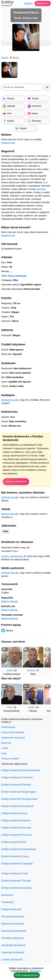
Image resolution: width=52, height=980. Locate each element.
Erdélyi (7, 4)
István (10, 670)
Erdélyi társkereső (11, 909)
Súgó (4, 753)
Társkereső (7, 902)
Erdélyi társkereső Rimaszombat (19, 799)
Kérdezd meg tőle (10, 400)
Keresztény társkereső (14, 931)
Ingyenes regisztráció (16, 481)
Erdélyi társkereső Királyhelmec (19, 849)
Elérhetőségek (8, 727)
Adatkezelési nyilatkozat (13, 738)
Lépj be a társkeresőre (12, 556)
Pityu (10, 707)
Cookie (5, 748)
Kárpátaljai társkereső (13, 945)
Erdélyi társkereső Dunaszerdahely (21, 770)
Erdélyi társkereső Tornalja (16, 881)
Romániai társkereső (13, 917)
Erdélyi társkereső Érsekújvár (17, 806)
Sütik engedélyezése (27, 975)
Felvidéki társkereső (12, 938)
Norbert (31, 670)
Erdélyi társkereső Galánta (16, 821)
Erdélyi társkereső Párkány (16, 785)
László (31, 707)
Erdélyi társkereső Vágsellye (17, 864)
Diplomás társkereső (13, 924)
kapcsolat (41, 189)
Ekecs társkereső (17, 276)
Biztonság (6, 743)
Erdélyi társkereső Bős (14, 842)
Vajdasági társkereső (13, 952)
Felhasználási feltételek (13, 732)
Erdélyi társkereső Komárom (17, 777)
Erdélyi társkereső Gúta (14, 813)
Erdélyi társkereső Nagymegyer (19, 792)
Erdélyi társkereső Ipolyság (16, 888)
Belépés (28, 3)
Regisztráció (43, 3)
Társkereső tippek (10, 759)
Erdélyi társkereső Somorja (16, 828)
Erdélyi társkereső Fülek (15, 873)
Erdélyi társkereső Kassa (15, 856)
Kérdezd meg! (8, 143)
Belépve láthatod (9, 601)
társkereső (7, 895)
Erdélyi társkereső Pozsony (16, 835)
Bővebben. (36, 971)
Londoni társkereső (12, 960)
